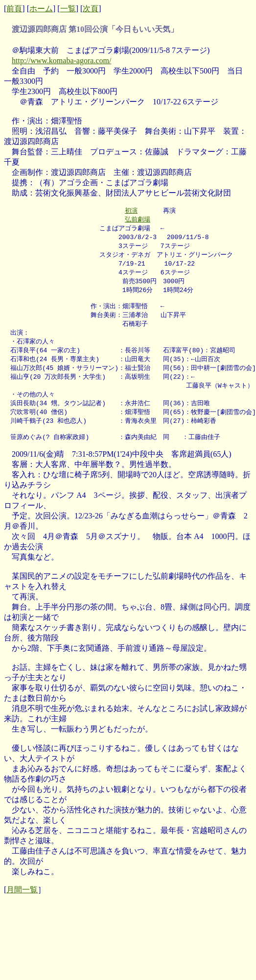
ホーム (41, 9)
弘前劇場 (138, 220)
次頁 (91, 9)
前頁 (14, 9)
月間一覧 (22, 905)
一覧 (68, 9)
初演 (131, 211)
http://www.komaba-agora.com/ (61, 61)
